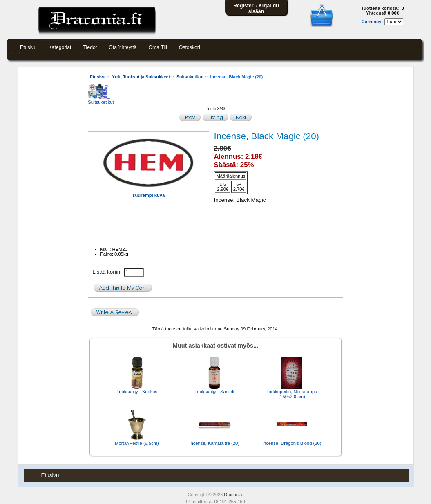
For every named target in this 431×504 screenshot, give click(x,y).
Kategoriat (60, 47)
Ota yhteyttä (123, 47)
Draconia (233, 495)
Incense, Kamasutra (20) (214, 443)
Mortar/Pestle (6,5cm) (137, 443)
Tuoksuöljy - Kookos (137, 392)
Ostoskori (190, 47)
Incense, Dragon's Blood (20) (292, 443)
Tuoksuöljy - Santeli (214, 392)
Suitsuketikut (190, 77)
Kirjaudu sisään (264, 9)
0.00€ (393, 13)
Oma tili (158, 47)
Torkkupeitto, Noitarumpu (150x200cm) (292, 394)
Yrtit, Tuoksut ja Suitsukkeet (141, 77)
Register (243, 6)
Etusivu (28, 47)
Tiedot (90, 47)
